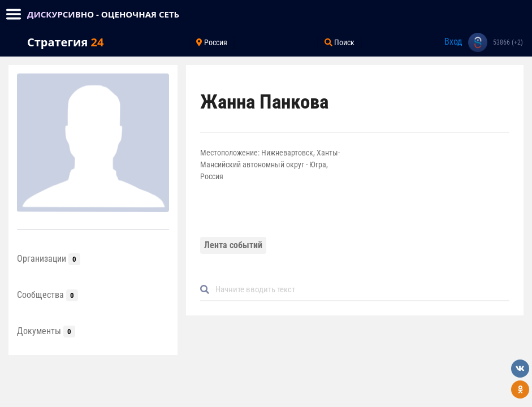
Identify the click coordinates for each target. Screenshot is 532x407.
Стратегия (65, 42)
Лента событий (233, 245)
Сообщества (47, 295)
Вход (453, 42)
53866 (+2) (508, 42)
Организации (49, 259)
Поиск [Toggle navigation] (339, 42)
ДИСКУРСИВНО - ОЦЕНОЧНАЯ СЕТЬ (103, 14)
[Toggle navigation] (14, 14)
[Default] (359, 290)
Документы (46, 331)
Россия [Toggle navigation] (212, 42)
